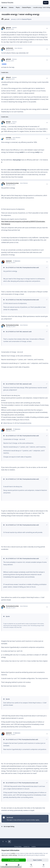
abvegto (8, 122)
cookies (13, 853)
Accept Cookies (14, 860)
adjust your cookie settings (9, 855)
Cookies (34, 847)
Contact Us (26, 847)
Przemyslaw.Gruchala (12, 183)
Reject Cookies (37, 860)
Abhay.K (8, 77)
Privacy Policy (18, 847)
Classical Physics (27, 19)
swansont (9, 261)
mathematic (10, 48)
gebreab (7, 19)
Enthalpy (9, 138)
